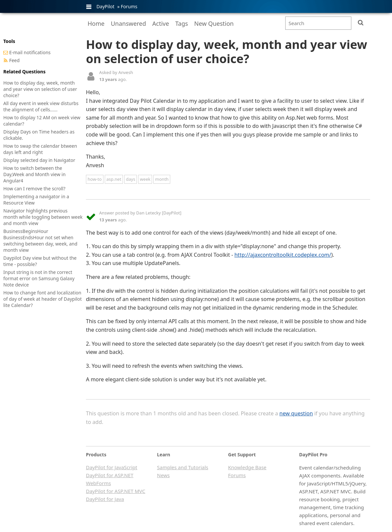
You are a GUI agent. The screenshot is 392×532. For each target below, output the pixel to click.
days (131, 179)
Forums (129, 6)
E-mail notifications (30, 52)
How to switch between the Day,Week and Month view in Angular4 (34, 174)
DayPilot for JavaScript (112, 467)
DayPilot (105, 6)
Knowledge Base (247, 467)
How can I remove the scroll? (34, 189)
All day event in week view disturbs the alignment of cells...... (41, 106)
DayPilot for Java (105, 499)
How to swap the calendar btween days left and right (40, 149)
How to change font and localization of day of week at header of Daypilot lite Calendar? (42, 299)
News (163, 475)
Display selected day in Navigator (39, 160)
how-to (95, 179)
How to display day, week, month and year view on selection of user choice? (40, 89)
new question (296, 413)
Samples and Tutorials (183, 467)
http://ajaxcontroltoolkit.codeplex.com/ (283, 255)
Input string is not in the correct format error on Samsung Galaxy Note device (39, 278)
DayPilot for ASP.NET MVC (116, 491)
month (162, 179)
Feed (15, 60)
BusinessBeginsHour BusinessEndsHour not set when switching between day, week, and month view (40, 241)
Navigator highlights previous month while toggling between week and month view (43, 217)
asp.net (114, 179)
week (145, 179)
